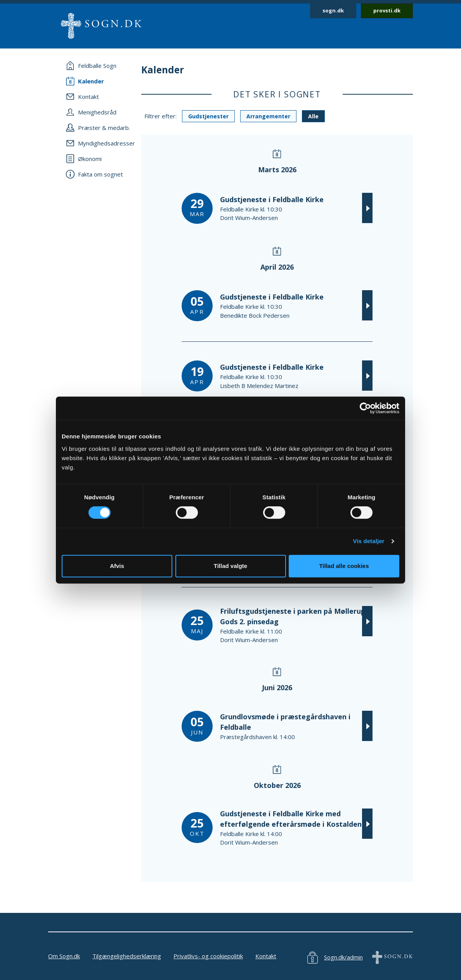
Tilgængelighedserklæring (127, 956)
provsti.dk (387, 10)
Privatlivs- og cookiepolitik (208, 956)
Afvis (117, 566)
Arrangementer (268, 116)
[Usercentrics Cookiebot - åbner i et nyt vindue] (365, 408)
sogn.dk (333, 10)
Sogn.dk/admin (343, 957)
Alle (313, 116)
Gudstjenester (208, 116)
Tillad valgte (230, 566)
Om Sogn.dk (64, 956)
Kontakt (266, 956)
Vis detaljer (369, 541)
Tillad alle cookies (344, 566)
